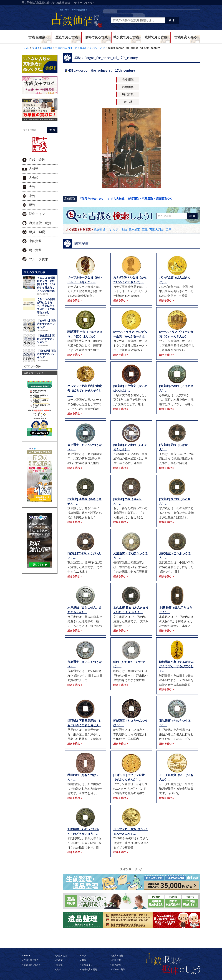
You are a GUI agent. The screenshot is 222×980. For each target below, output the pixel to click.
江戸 (168, 230)
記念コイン (37, 214)
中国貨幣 (35, 241)
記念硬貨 (99, 230)
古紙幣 (34, 169)
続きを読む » (75, 300)
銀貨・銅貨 (37, 232)
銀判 (32, 205)
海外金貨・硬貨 (40, 223)
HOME (27, 956)
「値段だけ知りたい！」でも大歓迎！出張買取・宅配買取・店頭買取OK (125, 199)
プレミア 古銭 (117, 230)
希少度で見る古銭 (126, 37)
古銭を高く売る (186, 37)
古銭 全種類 (37, 37)
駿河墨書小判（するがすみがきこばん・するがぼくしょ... (176, 666)
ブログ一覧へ (33, 366)
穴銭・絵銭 (37, 160)
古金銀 (34, 178)
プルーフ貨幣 (39, 259)
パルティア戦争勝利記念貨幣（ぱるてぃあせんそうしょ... (85, 391)
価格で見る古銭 (96, 37)
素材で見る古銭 (156, 37)
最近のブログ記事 (34, 272)
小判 (32, 196)
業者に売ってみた (32, 965)
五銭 (145, 230)
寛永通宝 (134, 230)
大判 (32, 187)
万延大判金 (157, 230)
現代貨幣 (35, 250)
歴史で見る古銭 (67, 37)
